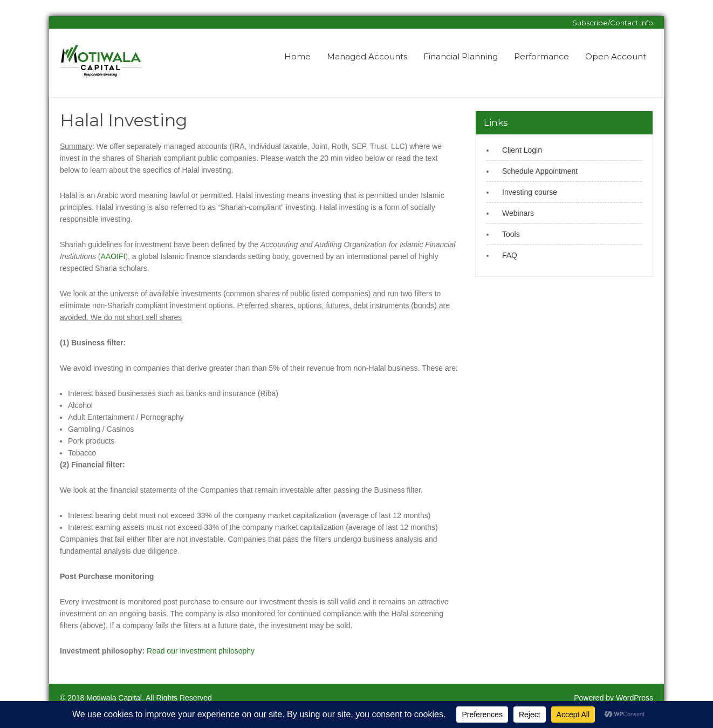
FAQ (510, 255)
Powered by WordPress (613, 698)
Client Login (522, 150)
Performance (541, 56)
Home (297, 56)
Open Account (616, 56)
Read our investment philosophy (201, 651)
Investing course (530, 192)
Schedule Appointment (540, 171)
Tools (511, 234)
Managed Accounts (367, 56)
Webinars (518, 213)
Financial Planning (461, 56)
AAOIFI (113, 256)
